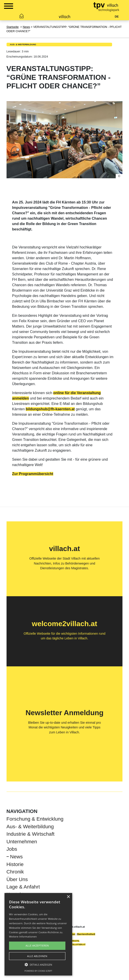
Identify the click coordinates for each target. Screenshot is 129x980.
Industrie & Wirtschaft (31, 834)
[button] (38, 964)
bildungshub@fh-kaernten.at (50, 409)
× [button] (68, 897)
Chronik (15, 872)
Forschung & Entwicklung (35, 819)
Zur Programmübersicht (33, 474)
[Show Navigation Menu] (8, 7)
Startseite (13, 27)
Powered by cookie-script (38, 971)
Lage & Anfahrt (23, 887)
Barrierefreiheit (86, 934)
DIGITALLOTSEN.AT (76, 944)
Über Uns (17, 879)
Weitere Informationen (23, 936)
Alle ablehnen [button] (37, 956)
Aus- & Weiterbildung (23, 44)
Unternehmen (22, 842)
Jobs (12, 849)
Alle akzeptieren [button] (37, 945)
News (26, 27)
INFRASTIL (74, 941)
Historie (15, 864)
